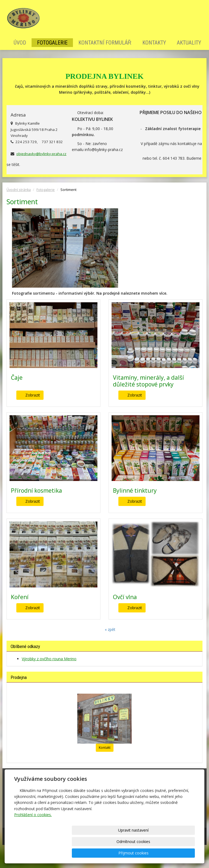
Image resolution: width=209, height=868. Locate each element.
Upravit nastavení (84, 853)
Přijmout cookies (174, 853)
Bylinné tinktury (135, 490)
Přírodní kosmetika (36, 490)
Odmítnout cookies (129, 853)
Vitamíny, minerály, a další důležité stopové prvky (148, 381)
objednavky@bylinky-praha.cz (41, 154)
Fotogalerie (52, 43)
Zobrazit (33, 395)
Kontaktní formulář (105, 43)
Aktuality (189, 43)
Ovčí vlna (125, 597)
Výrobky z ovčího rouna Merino (49, 659)
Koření (20, 597)
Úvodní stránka (19, 190)
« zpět (110, 629)
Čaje (17, 378)
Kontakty (154, 43)
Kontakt (105, 748)
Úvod (20, 43)
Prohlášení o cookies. (33, 837)
